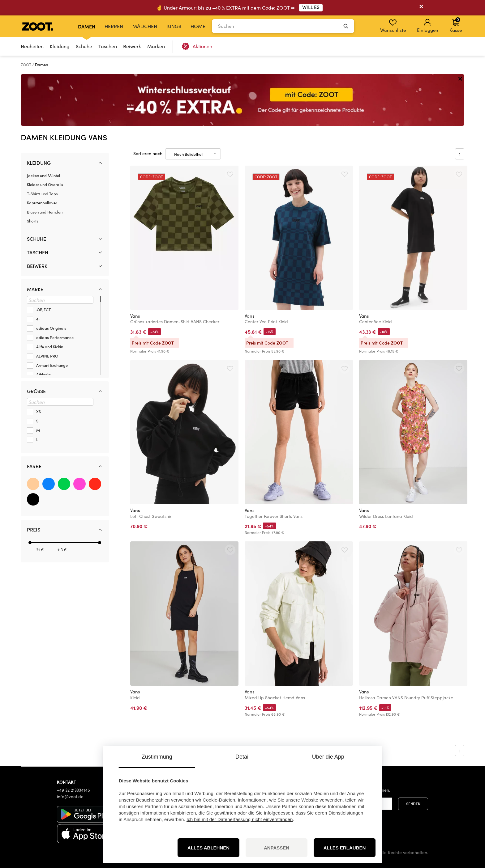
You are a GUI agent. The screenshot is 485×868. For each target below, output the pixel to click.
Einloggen (428, 26)
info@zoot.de (70, 796)
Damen (87, 26)
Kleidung (60, 46)
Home (198, 26)
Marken (156, 46)
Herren (114, 26)
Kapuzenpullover (42, 203)
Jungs (174, 26)
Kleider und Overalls (45, 184)
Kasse (456, 25)
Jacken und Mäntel (43, 176)
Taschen (108, 46)
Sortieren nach (148, 153)
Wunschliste (393, 26)
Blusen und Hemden (45, 212)
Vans (135, 316)
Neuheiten (32, 46)
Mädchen (145, 26)
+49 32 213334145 (73, 790)
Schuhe (84, 46)
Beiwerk (132, 46)
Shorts (33, 221)
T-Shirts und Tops (42, 194)
